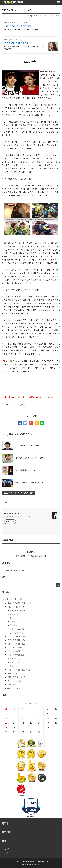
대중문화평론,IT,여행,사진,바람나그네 (17, 517)
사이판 (14, 662)
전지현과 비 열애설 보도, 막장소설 (28, 470)
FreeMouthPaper (12, 514)
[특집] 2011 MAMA (16, 648)
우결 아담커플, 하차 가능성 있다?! (18, 10)
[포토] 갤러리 (15, 674)
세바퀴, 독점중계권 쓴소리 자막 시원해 (29, 458)
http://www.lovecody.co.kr (14, 23)
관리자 (7, 849)
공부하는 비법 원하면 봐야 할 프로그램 (29, 483)
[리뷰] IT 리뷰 (15, 607)
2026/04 (31, 704)
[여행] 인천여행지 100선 (19, 670)
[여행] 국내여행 (15, 651)
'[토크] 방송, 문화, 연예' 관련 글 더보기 (18, 493)
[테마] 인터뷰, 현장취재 (19, 636)
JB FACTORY (36, 864)
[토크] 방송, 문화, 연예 (35, 16)
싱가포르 (15, 659)
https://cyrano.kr (11, 40)
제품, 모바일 (17, 611)
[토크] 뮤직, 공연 (16, 640)
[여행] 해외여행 (15, 655)
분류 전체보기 (13, 599)
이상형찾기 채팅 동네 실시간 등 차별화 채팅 (21, 30)
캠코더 (14, 618)
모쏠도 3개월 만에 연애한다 (16, 43)
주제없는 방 (13, 688)
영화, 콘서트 (17, 629)
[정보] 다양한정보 (16, 644)
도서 (13, 622)
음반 (14, 625)
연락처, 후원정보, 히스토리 (15, 571)
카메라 (14, 614)
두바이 (14, 666)
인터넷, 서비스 (18, 633)
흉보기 (11, 685)
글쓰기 (7, 853)
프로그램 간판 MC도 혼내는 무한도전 (29, 446)
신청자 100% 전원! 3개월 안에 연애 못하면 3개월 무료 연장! (24, 48)
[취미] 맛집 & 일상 (16, 677)
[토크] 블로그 (15, 681)
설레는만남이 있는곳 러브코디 (18, 26)
